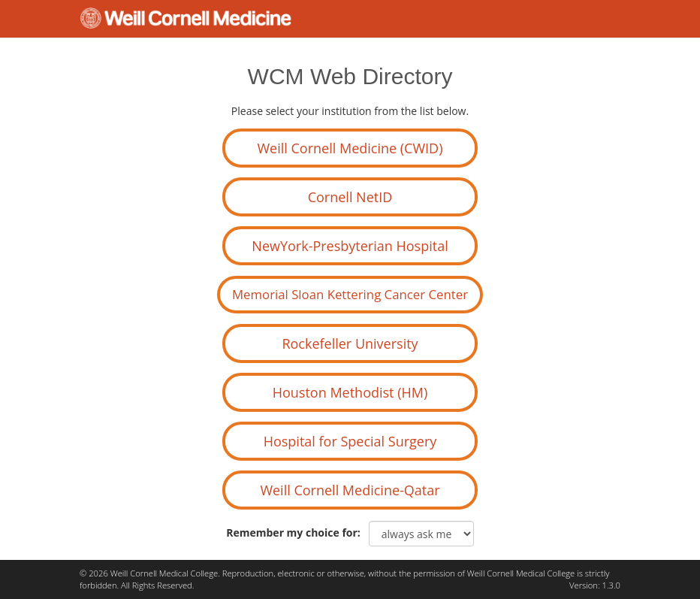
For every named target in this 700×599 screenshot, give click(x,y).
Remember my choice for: (296, 532)
